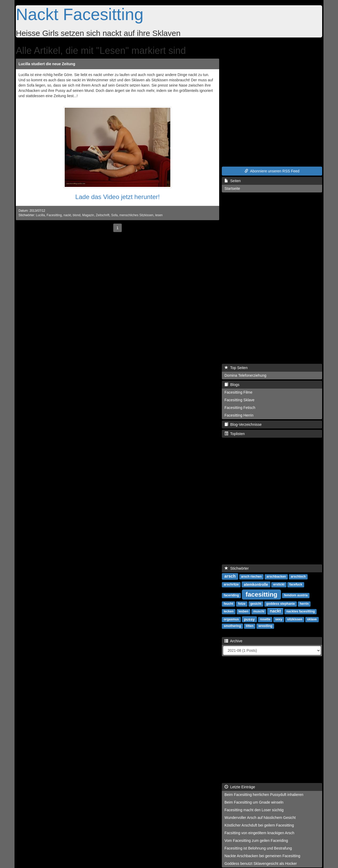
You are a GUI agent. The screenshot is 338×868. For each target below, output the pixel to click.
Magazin (88, 215)
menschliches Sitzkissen (136, 215)
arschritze (231, 584)
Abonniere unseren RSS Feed (272, 171)
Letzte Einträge (240, 787)
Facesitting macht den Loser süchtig (254, 810)
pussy (249, 619)
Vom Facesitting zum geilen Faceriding (256, 841)
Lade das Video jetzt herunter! (118, 197)
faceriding (231, 595)
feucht (228, 604)
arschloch (298, 577)
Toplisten (235, 434)
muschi (259, 611)
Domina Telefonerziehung (245, 375)
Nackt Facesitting (80, 14)
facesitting (261, 594)
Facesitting (54, 215)
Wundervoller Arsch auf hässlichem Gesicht (260, 818)
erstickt (279, 584)
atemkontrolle (256, 584)
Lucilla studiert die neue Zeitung (47, 64)
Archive (233, 641)
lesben (243, 611)
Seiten (233, 181)
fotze (242, 604)
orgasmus (231, 619)
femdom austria (296, 595)
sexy (279, 619)
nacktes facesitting (301, 611)
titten (250, 626)
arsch (230, 576)
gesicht (256, 604)
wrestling (265, 626)
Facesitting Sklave (240, 400)
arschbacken (276, 577)
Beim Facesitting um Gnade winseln (254, 802)
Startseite (232, 188)
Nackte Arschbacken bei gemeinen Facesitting (262, 856)
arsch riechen (251, 577)
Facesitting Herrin (239, 415)
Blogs (232, 385)
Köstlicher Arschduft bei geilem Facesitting (259, 825)
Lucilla (40, 215)
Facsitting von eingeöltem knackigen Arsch (259, 833)
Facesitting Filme (238, 392)
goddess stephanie (281, 604)
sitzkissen (295, 619)
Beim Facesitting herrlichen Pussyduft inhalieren (264, 795)
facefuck (296, 584)
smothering (232, 626)
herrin (304, 604)
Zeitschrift (103, 215)
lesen (159, 215)
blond (77, 215)
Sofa (114, 215)
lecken (229, 611)
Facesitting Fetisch (240, 408)
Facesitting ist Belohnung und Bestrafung (258, 848)
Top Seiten (236, 368)
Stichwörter (237, 568)
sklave (312, 619)
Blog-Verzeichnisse (243, 424)
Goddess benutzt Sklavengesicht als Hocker (261, 864)
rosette (265, 619)
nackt (67, 215)
